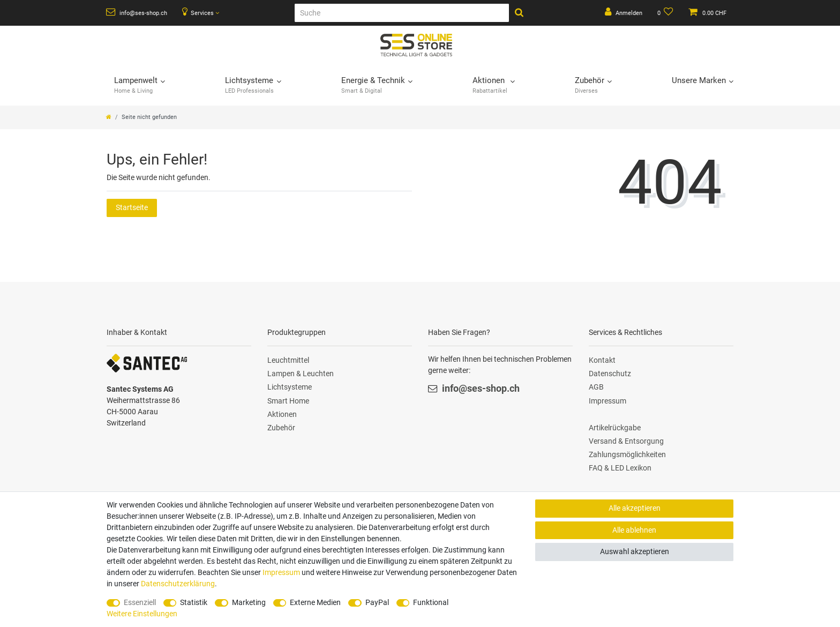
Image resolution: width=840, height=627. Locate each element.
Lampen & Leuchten (301, 374)
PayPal (377, 602)
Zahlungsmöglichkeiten (627, 454)
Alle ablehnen (634, 530)
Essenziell (140, 602)
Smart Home (288, 401)
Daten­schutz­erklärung (178, 584)
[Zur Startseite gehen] (109, 117)
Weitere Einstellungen (142, 614)
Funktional (431, 602)
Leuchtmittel (288, 360)
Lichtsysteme (290, 387)
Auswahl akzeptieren (635, 551)
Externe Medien (315, 602)
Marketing (249, 602)
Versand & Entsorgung (626, 441)
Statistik (194, 602)
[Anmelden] (624, 13)
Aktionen (282, 414)
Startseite (132, 207)
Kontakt (602, 360)
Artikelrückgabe (615, 428)
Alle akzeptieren (635, 508)
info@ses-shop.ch (137, 12)
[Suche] (402, 13)
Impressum (607, 401)
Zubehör (281, 428)
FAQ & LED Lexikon (620, 468)
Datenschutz (610, 374)
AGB (596, 387)
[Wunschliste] (666, 13)
